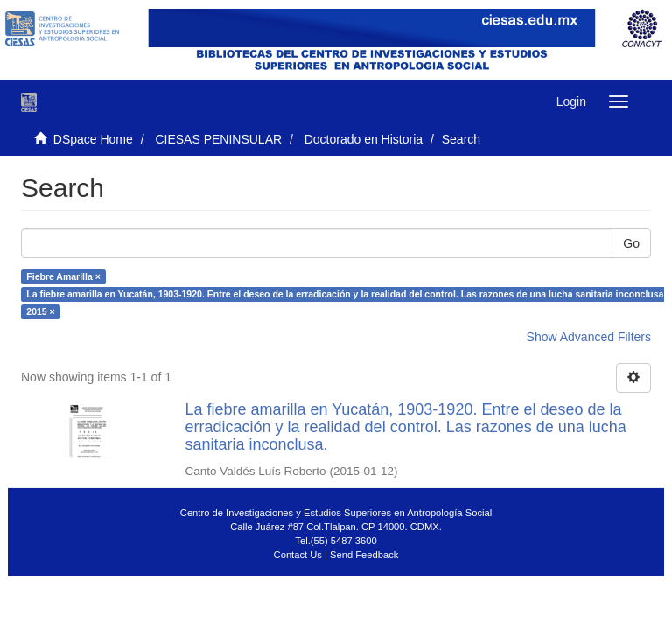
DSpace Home (93, 139)
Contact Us (298, 555)
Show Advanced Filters (589, 337)
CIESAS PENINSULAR (218, 139)
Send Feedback (364, 555)
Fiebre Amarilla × (63, 276)
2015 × (40, 311)
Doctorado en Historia (364, 139)
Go (631, 243)
